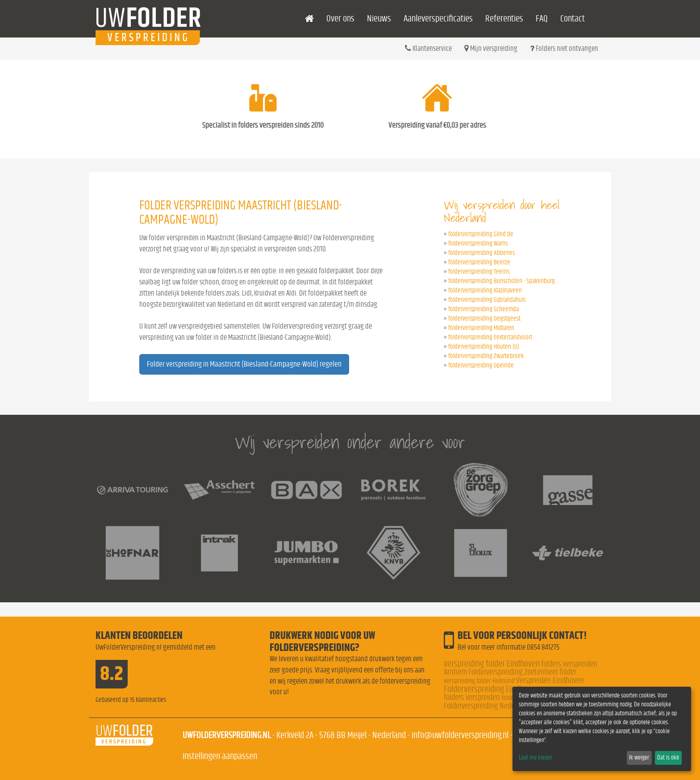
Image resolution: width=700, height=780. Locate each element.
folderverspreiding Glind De (481, 234)
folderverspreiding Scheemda (483, 309)
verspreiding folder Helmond (479, 681)
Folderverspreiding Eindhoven (491, 689)
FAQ (542, 19)
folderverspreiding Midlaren (481, 328)
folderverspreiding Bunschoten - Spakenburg (502, 281)
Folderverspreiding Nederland (487, 706)
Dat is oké (668, 758)
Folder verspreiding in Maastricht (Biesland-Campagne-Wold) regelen (244, 364)
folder (568, 672)
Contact (573, 19)
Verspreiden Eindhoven (550, 681)
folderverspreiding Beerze (479, 262)
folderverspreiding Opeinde (481, 365)
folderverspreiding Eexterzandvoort (490, 337)
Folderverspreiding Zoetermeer (513, 672)
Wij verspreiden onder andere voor (350, 442)
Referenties (504, 19)
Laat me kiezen (535, 758)
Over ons (340, 19)
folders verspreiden (472, 698)
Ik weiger (639, 758)
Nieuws (379, 19)
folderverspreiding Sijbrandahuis (487, 300)
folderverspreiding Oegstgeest (484, 319)
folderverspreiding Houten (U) (484, 347)
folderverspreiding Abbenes (481, 253)
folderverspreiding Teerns (479, 272)
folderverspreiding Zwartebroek (486, 356)
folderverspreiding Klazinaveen (485, 290)
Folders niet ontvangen (564, 48)
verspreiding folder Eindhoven (492, 664)
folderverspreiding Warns (478, 244)
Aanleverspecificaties (438, 19)
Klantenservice (428, 48)
